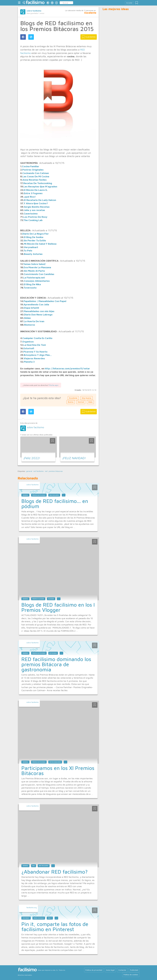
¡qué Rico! (30, 197)
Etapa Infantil (31, 308)
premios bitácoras (39, 495)
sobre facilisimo (34, 11)
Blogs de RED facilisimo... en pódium (55, 504)
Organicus (28, 342)
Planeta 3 (29, 362)
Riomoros (30, 325)
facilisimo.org (32, 907)
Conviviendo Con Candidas (39, 274)
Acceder (129, 3)
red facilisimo (38, 471)
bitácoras (53, 653)
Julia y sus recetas (34, 210)
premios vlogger (38, 599)
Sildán (27, 318)
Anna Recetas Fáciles (34, 180)
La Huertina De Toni (35, 345)
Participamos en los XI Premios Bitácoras (58, 771)
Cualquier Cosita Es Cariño (37, 338)
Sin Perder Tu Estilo (35, 240)
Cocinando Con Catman (36, 173)
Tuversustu (30, 288)
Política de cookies (131, 975)
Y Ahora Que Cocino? (36, 203)
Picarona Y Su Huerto (35, 352)
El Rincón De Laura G (35, 190)
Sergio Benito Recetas (37, 207)
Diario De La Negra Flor (35, 234)
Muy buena (86, 398)
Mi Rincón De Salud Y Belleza (40, 244)
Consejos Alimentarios (37, 281)
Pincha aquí (54, 385)
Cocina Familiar (31, 166)
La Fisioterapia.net (34, 277)
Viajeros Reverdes (34, 358)
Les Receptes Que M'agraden (40, 186)
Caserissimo (31, 213)
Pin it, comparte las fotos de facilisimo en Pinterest (55, 927)
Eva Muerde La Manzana (37, 267)
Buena (71, 402)
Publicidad (134, 970)
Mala (90, 402)
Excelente (73, 398)
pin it (50, 918)
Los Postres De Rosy (35, 217)
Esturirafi (29, 348)
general (29, 471)
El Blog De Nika (32, 284)
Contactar (122, 970)
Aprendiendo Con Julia (36, 304)
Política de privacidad (94, 970)
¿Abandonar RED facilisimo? (55, 872)
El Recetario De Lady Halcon (40, 200)
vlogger (51, 599)
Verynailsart (31, 247)
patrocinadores (55, 762)
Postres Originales (33, 170)
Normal (81, 402)
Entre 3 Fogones (33, 193)
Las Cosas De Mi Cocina (36, 176)
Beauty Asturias (33, 254)
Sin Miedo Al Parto (34, 271)
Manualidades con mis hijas (39, 311)
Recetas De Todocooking (38, 183)
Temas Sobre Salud (34, 264)
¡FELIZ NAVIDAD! (74, 458)
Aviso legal (110, 970)
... (64, 495)
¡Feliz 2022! (32, 458)
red (46, 471)
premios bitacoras (56, 471)
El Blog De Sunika (34, 237)
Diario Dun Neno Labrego (38, 314)
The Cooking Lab (33, 220)
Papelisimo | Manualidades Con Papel (45, 301)
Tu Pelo (28, 250)
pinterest (26, 918)
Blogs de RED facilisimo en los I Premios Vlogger (58, 607)
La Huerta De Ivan (34, 321)
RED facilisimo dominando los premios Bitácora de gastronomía (56, 664)
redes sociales (39, 918)
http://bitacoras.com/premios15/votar (67, 368)
